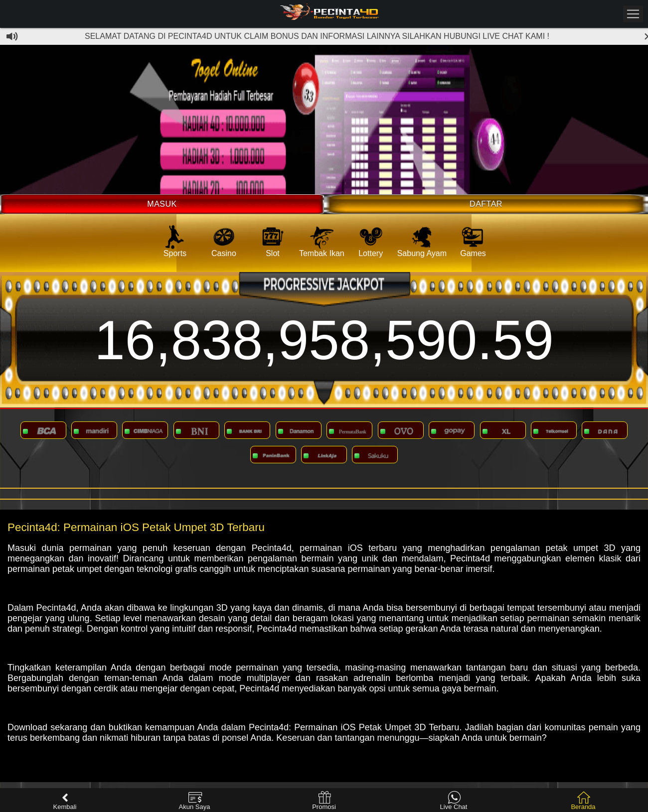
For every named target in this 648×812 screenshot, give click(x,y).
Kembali (65, 801)
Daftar (486, 204)
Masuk (162, 204)
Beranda (583, 801)
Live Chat (454, 801)
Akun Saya (195, 801)
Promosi (324, 801)
